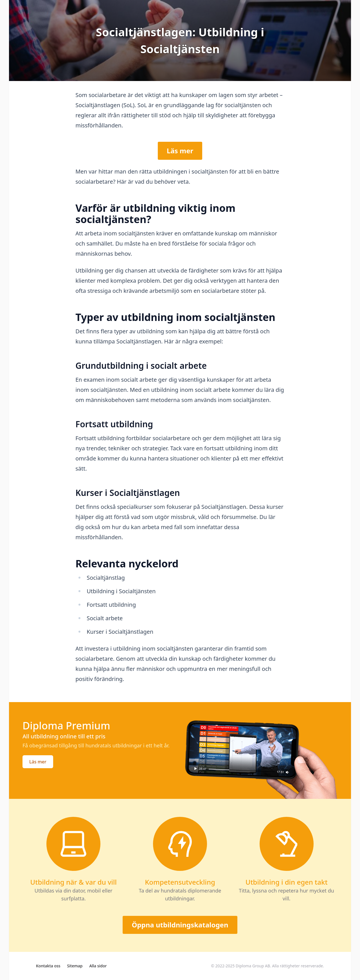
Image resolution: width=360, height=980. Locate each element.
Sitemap (75, 966)
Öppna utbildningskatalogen (180, 925)
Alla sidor (98, 966)
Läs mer (180, 151)
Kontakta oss (48, 966)
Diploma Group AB (253, 966)
